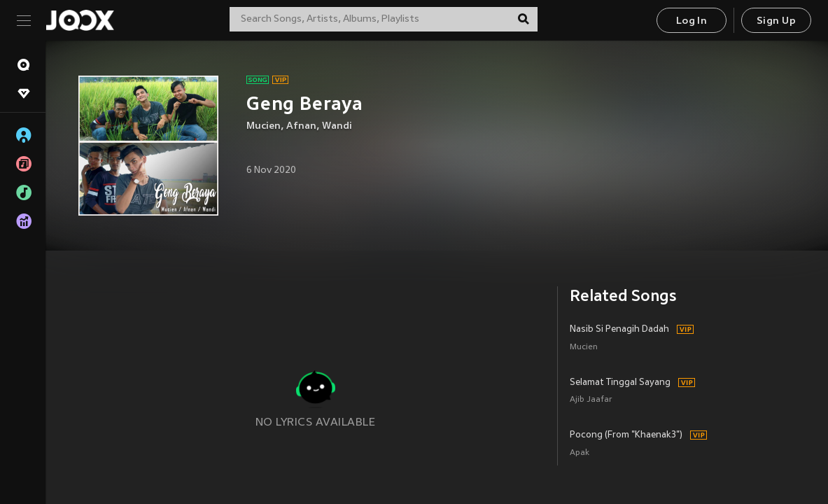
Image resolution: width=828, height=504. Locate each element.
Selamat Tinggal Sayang (620, 383)
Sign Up (776, 21)
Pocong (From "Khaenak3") (626, 435)
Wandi (337, 126)
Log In (692, 21)
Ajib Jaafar (591, 400)
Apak (580, 453)
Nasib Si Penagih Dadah (619, 330)
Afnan (301, 126)
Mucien (264, 126)
